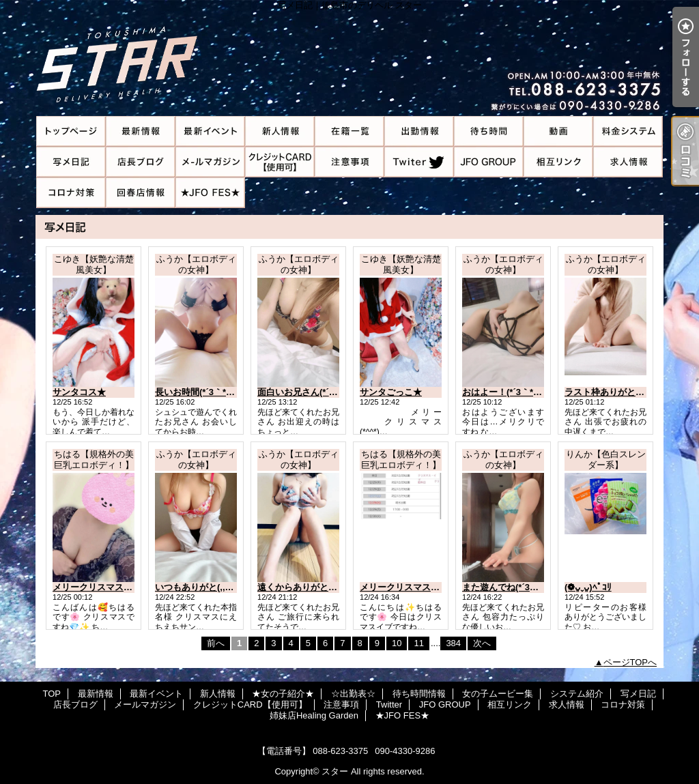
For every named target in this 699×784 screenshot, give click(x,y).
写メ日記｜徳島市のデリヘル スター (349, 58)
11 (418, 643)
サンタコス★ (79, 392)
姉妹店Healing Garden (141, 193)
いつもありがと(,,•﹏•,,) (201, 587)
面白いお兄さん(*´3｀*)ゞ (308, 392)
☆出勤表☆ (419, 131)
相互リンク (558, 162)
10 (397, 643)
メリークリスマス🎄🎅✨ (104, 587)
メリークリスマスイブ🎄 (410, 587)
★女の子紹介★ (349, 131)
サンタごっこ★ (391, 392)
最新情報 (141, 131)
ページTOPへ (630, 662)
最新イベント (210, 131)
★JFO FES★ (210, 193)
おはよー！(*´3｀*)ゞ (503, 392)
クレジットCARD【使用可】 (280, 162)
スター (335, 771)
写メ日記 (71, 162)
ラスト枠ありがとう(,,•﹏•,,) (620, 392)
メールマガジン (210, 162)
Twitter (419, 162)
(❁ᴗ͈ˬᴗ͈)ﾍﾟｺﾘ (588, 587)
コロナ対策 (71, 193)
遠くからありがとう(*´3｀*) (312, 587)
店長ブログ (141, 162)
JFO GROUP (489, 162)
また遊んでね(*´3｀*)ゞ (508, 587)
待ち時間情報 (489, 131)
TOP (71, 131)
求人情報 (628, 162)
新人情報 (280, 131)
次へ (482, 643)
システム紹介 (628, 131)
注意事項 (349, 162)
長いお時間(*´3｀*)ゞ (196, 392)
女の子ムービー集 (558, 131)
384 (453, 643)
